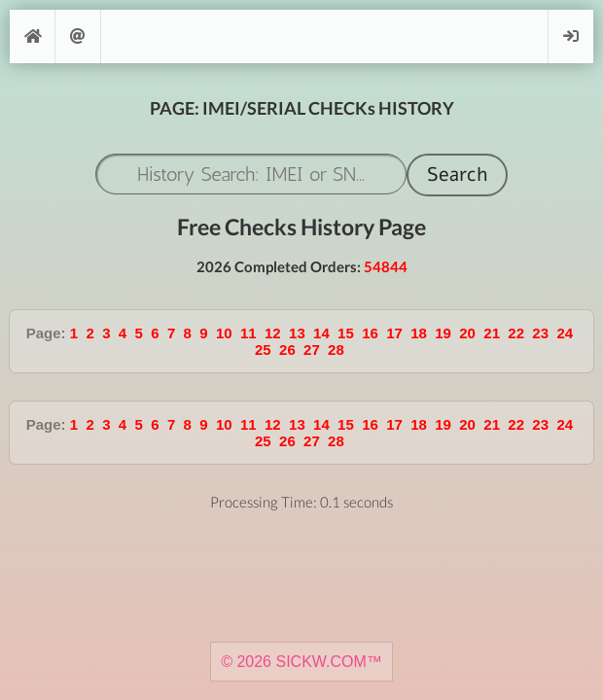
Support (78, 36)
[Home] (32, 36)
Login (571, 36)
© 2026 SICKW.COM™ (301, 662)
